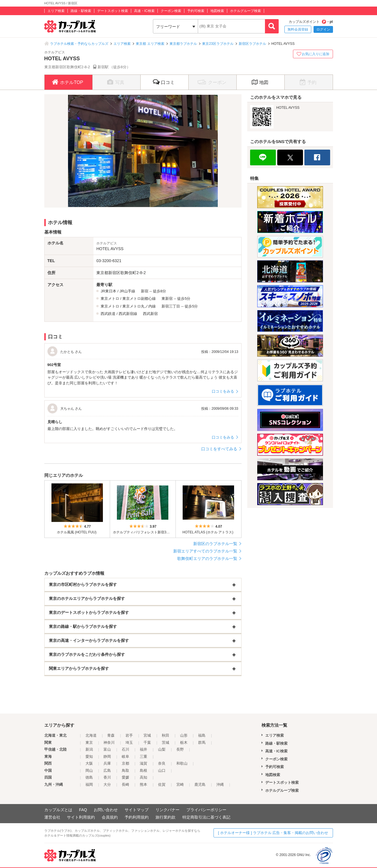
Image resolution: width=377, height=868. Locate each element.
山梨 (162, 749)
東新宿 (167, 299)
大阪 (89, 763)
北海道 (91, 735)
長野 (180, 749)
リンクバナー (167, 810)
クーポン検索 (171, 11)
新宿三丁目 (171, 306)
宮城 (147, 735)
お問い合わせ (106, 810)
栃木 (184, 743)
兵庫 (107, 763)
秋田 (165, 735)
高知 (143, 777)
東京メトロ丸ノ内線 (139, 306)
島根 (143, 770)
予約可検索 (196, 11)
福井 (143, 749)
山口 (162, 770)
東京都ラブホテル (183, 44)
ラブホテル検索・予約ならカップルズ (79, 44)
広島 (107, 770)
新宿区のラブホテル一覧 (215, 544)
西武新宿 (150, 314)
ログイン (323, 29)
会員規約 (110, 817)
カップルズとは (58, 810)
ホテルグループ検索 (246, 11)
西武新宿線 (128, 314)
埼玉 (129, 743)
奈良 (162, 763)
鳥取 (125, 770)
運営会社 (52, 817)
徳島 (89, 777)
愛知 (89, 757)
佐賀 (162, 784)
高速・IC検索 (144, 11)
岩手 (129, 735)
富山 (107, 749)
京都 (125, 763)
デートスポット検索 (113, 11)
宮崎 (180, 784)
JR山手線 (127, 291)
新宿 (145, 291)
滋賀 (143, 763)
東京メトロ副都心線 (139, 299)
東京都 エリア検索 (150, 44)
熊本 (143, 784)
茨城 (165, 743)
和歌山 (182, 763)
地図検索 (217, 11)
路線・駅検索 (81, 11)
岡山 (89, 770)
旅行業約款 (165, 817)
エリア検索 (56, 11)
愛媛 (125, 777)
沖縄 (220, 784)
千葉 (147, 743)
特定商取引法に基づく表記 (206, 817)
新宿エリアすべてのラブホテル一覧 (205, 551)
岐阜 (125, 757)
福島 (202, 735)
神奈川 (109, 743)
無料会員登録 (298, 29)
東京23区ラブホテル (218, 44)
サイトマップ (137, 810)
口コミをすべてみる (219, 449)
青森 (111, 735)
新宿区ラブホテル (252, 44)
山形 (184, 735)
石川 (125, 749)
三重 (143, 757)
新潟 (89, 749)
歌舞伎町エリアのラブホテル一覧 (207, 558)
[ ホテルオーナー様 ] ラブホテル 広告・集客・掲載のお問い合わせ (273, 833)
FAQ (83, 810)
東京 (89, 743)
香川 (107, 777)
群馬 (202, 743)
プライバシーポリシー (206, 810)
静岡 (107, 757)
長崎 (125, 784)
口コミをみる (223, 391)
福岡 (89, 784)
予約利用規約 (137, 817)
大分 (107, 784)
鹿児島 (200, 784)
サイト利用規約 (81, 817)
